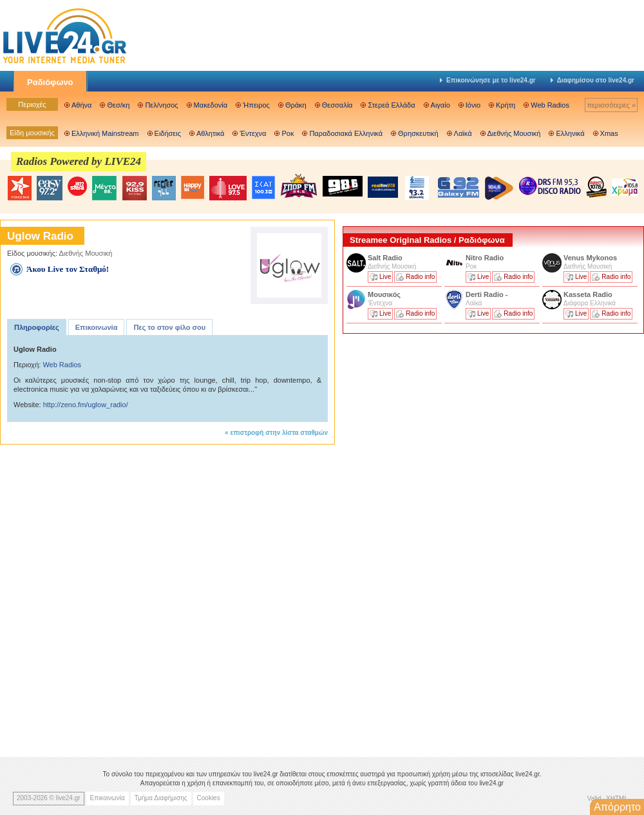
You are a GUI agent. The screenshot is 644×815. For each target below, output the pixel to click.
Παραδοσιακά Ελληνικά (346, 133)
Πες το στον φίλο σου (169, 327)
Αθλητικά (210, 133)
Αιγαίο (440, 105)
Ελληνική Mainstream (105, 133)
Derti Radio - (487, 294)
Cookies (209, 798)
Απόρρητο (617, 807)
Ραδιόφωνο (50, 82)
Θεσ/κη (118, 105)
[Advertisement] (396, 540)
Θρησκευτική (418, 133)
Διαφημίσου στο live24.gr (592, 80)
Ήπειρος (256, 105)
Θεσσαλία (337, 105)
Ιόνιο (473, 105)
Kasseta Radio (589, 294)
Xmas (609, 133)
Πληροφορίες (37, 327)
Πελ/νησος (161, 105)
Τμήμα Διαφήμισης (161, 798)
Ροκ (288, 133)
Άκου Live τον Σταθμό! (68, 269)
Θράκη (296, 105)
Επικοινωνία (97, 327)
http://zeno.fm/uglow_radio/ (86, 405)
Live (385, 277)
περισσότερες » (611, 105)
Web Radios (550, 105)
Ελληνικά (570, 133)
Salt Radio (386, 258)
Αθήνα (81, 105)
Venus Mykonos (591, 258)
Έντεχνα (253, 133)
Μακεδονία (211, 105)
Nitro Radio (485, 258)
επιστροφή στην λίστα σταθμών (279, 433)
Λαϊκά (463, 133)
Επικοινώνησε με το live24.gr (488, 80)
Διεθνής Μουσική (514, 133)
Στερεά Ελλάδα (391, 105)
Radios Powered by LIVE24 (79, 161)
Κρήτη (506, 105)
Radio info (420, 277)
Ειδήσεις (168, 133)
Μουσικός (384, 294)
